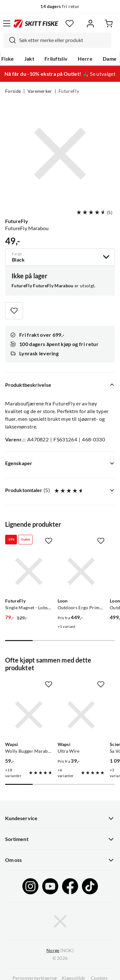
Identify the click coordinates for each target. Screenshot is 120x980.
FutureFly (69, 91)
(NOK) (60, 951)
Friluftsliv (56, 59)
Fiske (8, 59)
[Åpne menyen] (7, 23)
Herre (85, 59)
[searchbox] (64, 40)
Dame (110, 59)
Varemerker (40, 91)
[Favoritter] (70, 24)
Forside (13, 91)
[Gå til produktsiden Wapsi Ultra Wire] (81, 715)
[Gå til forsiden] (36, 23)
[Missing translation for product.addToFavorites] (14, 311)
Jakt (29, 59)
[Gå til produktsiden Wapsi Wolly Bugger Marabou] (29, 715)
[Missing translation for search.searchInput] (10, 40)
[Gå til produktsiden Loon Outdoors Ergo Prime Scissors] (81, 571)
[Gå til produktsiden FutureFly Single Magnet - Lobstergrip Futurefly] (29, 571)
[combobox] (57, 40)
